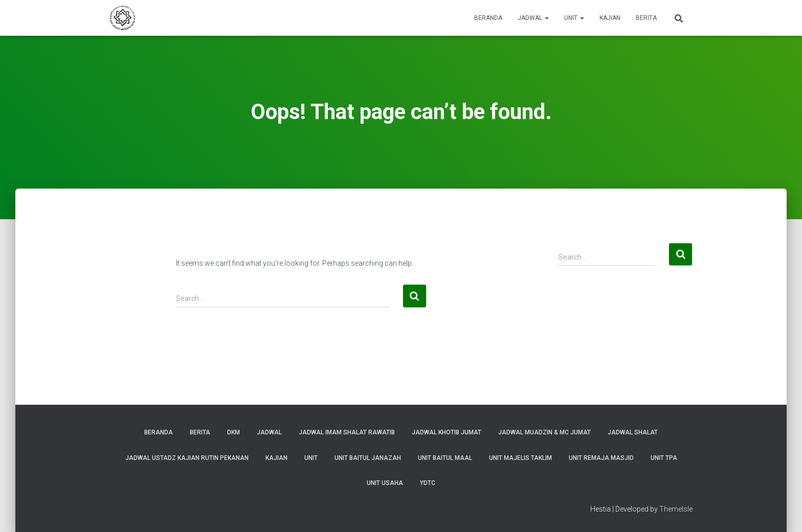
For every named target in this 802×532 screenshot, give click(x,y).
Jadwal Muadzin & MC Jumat (544, 432)
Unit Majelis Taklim (520, 458)
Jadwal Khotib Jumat (447, 432)
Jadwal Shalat (633, 432)
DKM (233, 432)
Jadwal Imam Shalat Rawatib (347, 432)
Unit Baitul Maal (445, 458)
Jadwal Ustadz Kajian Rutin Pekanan (187, 458)
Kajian (610, 18)
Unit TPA (664, 458)
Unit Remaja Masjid (601, 458)
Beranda (488, 18)
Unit (574, 18)
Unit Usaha (385, 483)
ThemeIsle (676, 509)
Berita (646, 18)
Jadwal (533, 18)
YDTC (428, 483)
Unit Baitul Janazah (368, 458)
